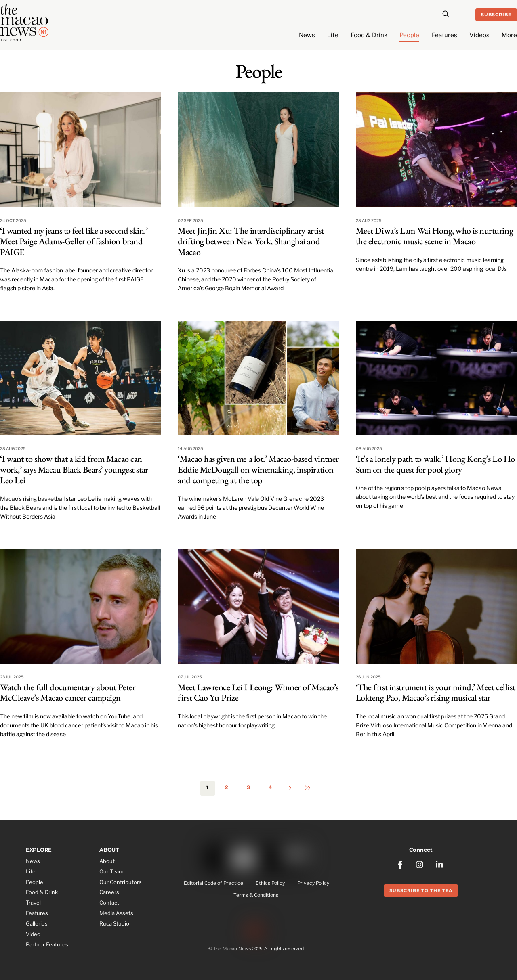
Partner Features (47, 944)
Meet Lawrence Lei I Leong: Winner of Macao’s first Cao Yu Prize (258, 692)
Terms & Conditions (256, 895)
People (409, 35)
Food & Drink (369, 35)
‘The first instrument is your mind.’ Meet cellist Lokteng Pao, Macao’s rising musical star (435, 692)
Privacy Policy (313, 883)
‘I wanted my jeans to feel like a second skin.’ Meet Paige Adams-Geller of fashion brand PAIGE (74, 241)
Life (333, 35)
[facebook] (400, 863)
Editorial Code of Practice (213, 883)
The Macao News (232, 949)
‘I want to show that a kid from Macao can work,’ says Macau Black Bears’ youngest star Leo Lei (74, 469)
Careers (109, 892)
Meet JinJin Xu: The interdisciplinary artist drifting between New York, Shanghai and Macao (251, 241)
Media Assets (116, 913)
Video (33, 934)
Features (444, 35)
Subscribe (496, 15)
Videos (479, 35)
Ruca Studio (114, 923)
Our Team (111, 871)
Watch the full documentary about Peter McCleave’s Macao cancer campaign (68, 692)
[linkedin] (440, 863)
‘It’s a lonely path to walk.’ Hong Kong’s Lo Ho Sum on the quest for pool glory (435, 464)
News (307, 35)
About (107, 861)
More (509, 35)
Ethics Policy (270, 883)
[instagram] (420, 863)
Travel (33, 903)
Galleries (37, 923)
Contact (109, 903)
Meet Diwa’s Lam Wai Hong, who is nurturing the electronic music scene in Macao (435, 236)
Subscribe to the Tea (421, 890)
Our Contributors (121, 882)
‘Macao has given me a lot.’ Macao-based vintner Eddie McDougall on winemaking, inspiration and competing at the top (258, 469)
